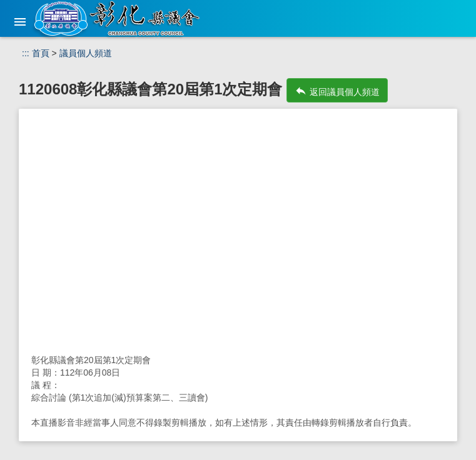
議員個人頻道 (86, 53)
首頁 (41, 53)
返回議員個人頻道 (337, 91)
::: (26, 53)
